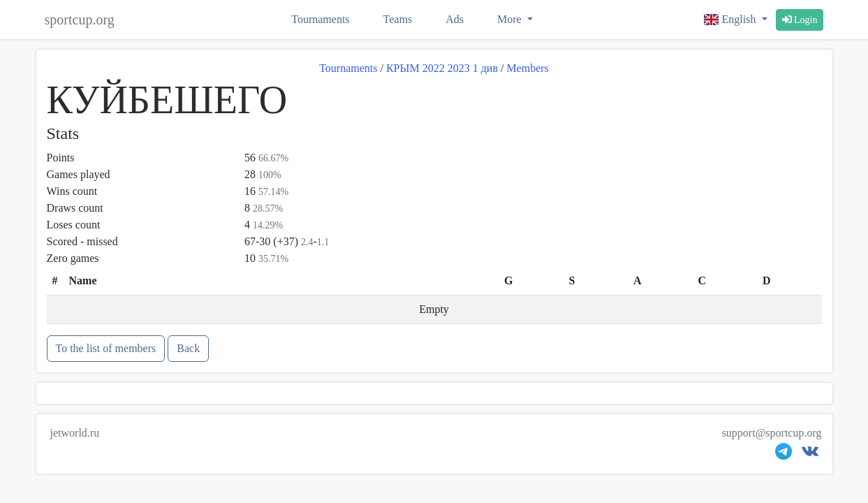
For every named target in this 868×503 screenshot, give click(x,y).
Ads (455, 19)
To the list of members (106, 348)
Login (800, 20)
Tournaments (320, 19)
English (731, 19)
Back (188, 348)
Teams (398, 19)
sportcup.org (80, 20)
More (511, 19)
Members (527, 68)
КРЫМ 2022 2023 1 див (442, 68)
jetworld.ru (75, 433)
